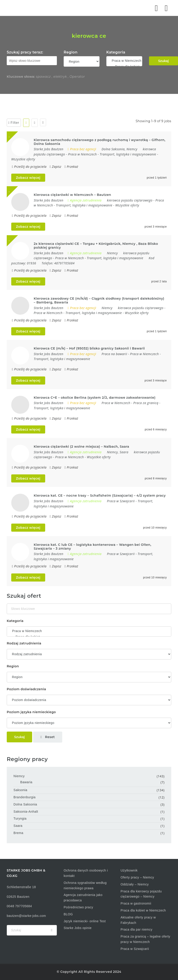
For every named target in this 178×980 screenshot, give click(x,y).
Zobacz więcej (28, 178)
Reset (48, 737)
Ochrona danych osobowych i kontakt (86, 873)
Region (71, 52)
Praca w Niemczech (124, 61)
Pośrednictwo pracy (78, 907)
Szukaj (164, 61)
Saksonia (20, 790)
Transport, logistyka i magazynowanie (128, 154)
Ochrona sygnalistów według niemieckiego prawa (85, 885)
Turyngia (20, 819)
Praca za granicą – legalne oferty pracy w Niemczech (145, 939)
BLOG (68, 914)
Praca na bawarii (114, 354)
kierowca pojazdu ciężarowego (130, 200)
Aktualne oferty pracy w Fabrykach (138, 920)
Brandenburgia (24, 797)
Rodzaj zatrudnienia (24, 643)
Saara (18, 826)
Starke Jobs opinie (78, 928)
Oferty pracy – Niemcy (137, 877)
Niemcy (19, 776)
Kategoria (116, 52)
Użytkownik (129, 870)
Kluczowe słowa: (21, 77)
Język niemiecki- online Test (85, 921)
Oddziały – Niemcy (135, 884)
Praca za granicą (146, 403)
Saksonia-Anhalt (26, 812)
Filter (14, 123)
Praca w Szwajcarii (121, 501)
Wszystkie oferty (23, 159)
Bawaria (26, 782)
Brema (18, 833)
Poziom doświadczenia (26, 689)
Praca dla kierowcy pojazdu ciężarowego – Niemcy (141, 894)
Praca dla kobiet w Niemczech (143, 910)
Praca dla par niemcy (136, 929)
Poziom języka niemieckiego (31, 712)
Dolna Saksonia (25, 804)
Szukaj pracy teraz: (25, 52)
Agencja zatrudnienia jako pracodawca (83, 898)
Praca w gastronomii (136, 903)
